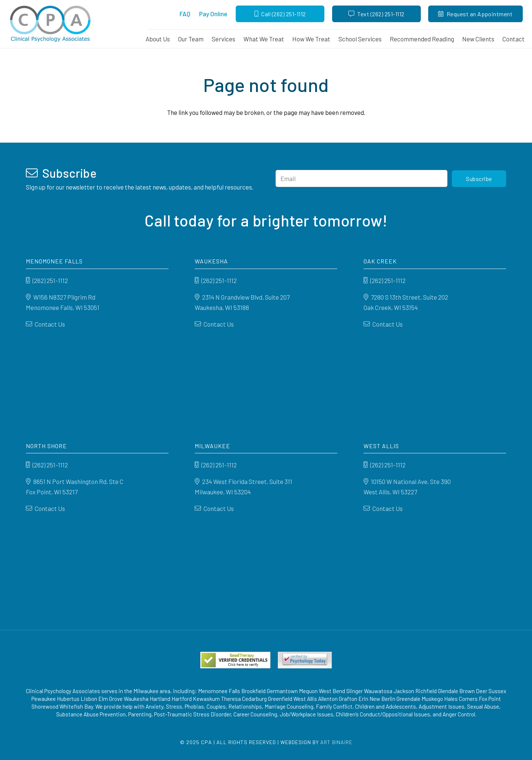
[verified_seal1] (235, 660)
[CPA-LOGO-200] (50, 24)
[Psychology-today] (305, 660)
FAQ (185, 14)
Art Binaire (336, 742)
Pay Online (213, 14)
